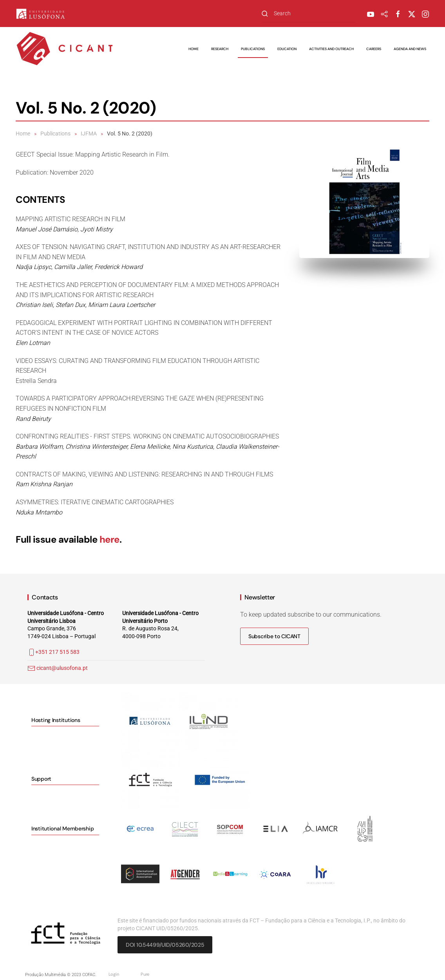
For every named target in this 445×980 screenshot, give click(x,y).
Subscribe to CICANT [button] (274, 636)
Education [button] (287, 49)
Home (194, 49)
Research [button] (220, 49)
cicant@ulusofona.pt (62, 668)
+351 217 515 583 (53, 652)
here (109, 539)
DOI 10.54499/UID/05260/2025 (165, 945)
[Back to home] (65, 49)
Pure (145, 974)
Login (114, 974)
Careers (374, 49)
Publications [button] (253, 49)
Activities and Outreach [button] (331, 49)
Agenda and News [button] (410, 49)
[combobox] (308, 14)
